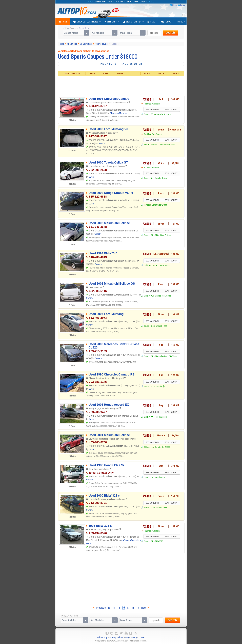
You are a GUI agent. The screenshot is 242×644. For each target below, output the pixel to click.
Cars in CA (149, 236)
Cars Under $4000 (167, 145)
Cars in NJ (149, 179)
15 (118, 608)
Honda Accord (161, 417)
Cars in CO (149, 115)
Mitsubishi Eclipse (163, 236)
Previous (99, 608)
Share (175, 5)
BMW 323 (159, 542)
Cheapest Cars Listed (86, 22)
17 (128, 608)
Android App (102, 637)
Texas (147, 326)
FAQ (127, 637)
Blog (151, 22)
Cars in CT (149, 357)
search (170, 33)
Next (145, 608)
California (148, 266)
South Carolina (150, 145)
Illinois (147, 205)
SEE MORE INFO (152, 110)
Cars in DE (148, 296)
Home (63, 22)
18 (133, 608)
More (180, 22)
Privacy (134, 637)
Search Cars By (132, 22)
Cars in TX (148, 478)
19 (138, 608)
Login (183, 5)
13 (109, 608)
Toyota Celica (161, 179)
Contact (142, 637)
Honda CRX (160, 478)
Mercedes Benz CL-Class (166, 357)
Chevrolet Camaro (163, 115)
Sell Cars (110, 22)
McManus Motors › (118, 113)
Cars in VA (148, 417)
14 (114, 608)
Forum (166, 22)
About (121, 637)
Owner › (101, 143)
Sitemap (113, 637)
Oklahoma (148, 448)
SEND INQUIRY (171, 110)
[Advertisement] (121, 85)
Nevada (147, 387)
